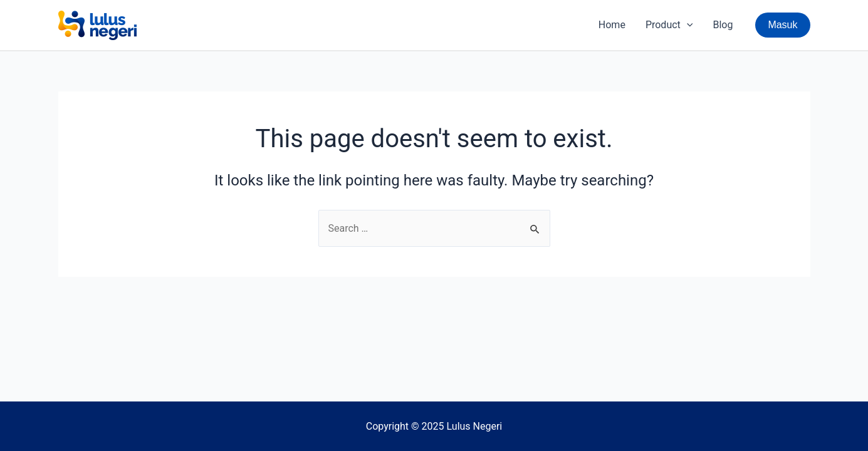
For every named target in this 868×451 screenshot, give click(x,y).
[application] (687, 25)
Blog (723, 25)
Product (669, 25)
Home (612, 25)
